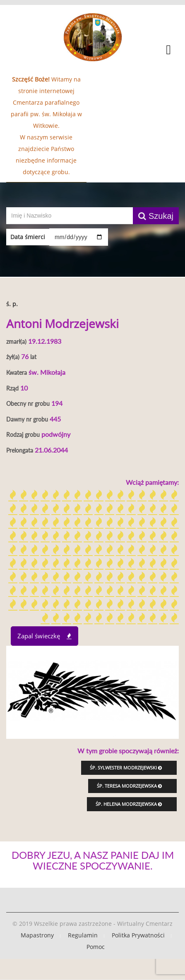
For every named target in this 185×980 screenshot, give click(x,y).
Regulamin (83, 935)
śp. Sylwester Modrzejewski (126, 768)
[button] (92, 51)
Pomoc (96, 947)
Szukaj (156, 216)
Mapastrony (37, 935)
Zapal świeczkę (44, 636)
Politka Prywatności (138, 935)
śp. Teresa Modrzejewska (129, 786)
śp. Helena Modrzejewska (129, 804)
